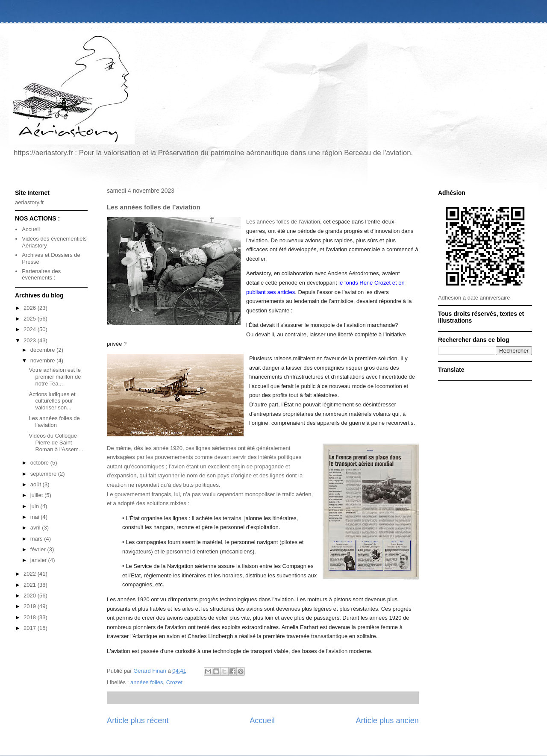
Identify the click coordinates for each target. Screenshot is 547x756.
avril (36, 528)
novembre (43, 360)
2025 (31, 319)
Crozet (174, 682)
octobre (40, 463)
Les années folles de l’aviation (54, 422)
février (39, 549)
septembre (44, 474)
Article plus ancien (387, 721)
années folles (147, 682)
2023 (31, 340)
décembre (43, 350)
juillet (37, 495)
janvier (39, 560)
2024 (31, 329)
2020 (31, 596)
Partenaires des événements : (41, 275)
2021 (31, 585)
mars (37, 539)
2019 (31, 606)
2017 (31, 628)
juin (35, 506)
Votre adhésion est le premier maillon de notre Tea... (55, 377)
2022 (31, 574)
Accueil (262, 721)
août (37, 484)
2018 (31, 617)
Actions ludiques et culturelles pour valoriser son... (52, 401)
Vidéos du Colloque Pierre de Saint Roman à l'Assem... (56, 442)
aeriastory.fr (29, 202)
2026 (31, 308)
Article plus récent (138, 721)
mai (36, 517)
